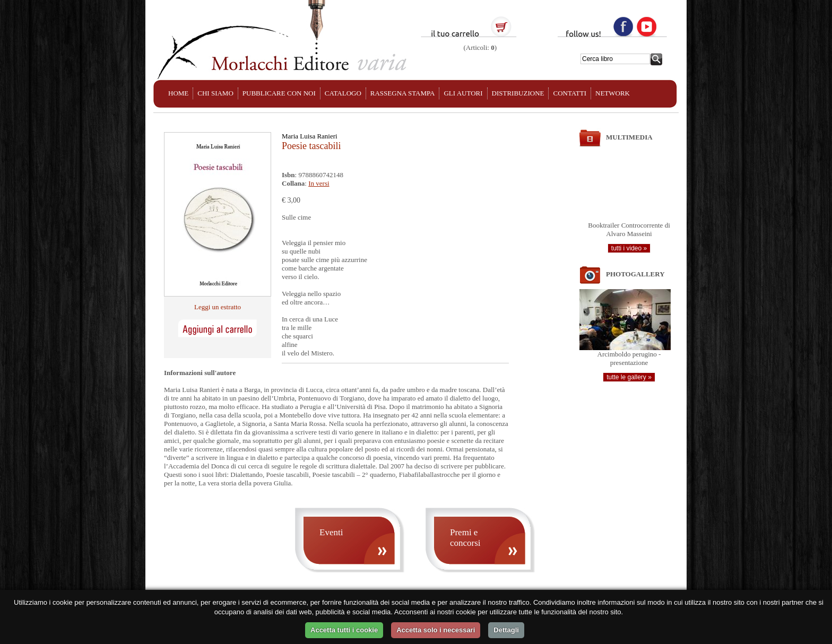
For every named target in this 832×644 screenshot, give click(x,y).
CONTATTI (570, 93)
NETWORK (613, 93)
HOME (178, 93)
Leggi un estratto (218, 307)
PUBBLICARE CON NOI (279, 93)
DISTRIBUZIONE (518, 93)
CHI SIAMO (215, 93)
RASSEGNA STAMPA (403, 93)
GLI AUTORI (463, 93)
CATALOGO (343, 93)
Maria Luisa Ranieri (310, 136)
